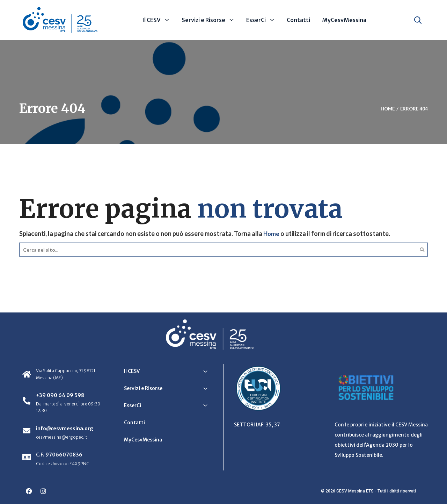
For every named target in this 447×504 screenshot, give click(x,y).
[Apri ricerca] (418, 20)
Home (272, 233)
